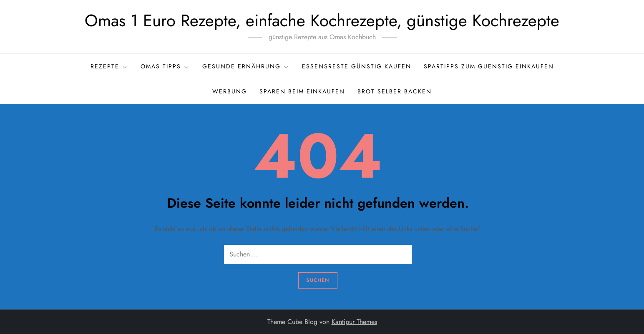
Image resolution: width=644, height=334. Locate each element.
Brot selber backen (395, 91)
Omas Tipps (165, 66)
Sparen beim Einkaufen (302, 91)
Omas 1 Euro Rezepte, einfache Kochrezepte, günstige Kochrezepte (322, 20)
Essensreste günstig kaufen (357, 66)
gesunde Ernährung (246, 66)
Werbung (230, 91)
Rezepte (109, 66)
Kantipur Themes (354, 322)
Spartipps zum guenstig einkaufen (489, 66)
